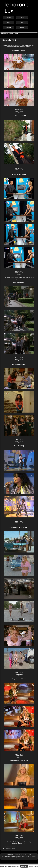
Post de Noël (10, 40)
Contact (9, 27)
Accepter (24, 866)
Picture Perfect (16, 858)
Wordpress (18, 857)
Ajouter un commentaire (9, 847)
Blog (9, 22)
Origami (24, 858)
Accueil (9, 17)
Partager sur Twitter (10, 849)
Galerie (22, 17)
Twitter (22, 27)
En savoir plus (34, 866)
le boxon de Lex (18, 855)
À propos (22, 22)
